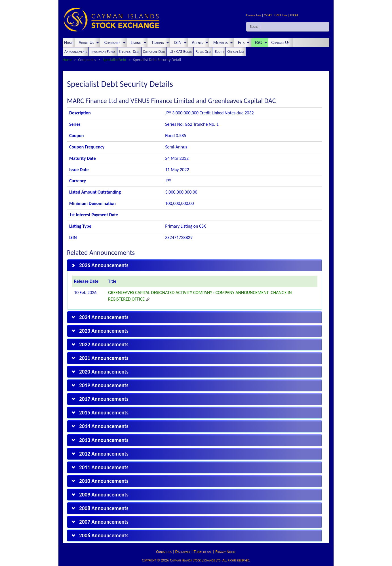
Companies (114, 42)
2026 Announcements (104, 265)
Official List (236, 52)
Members (222, 42)
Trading (159, 42)
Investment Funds (103, 52)
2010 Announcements (104, 481)
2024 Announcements (104, 317)
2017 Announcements (104, 399)
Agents (199, 42)
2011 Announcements (104, 467)
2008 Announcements (104, 508)
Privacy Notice (225, 552)
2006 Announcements (104, 535)
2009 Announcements (104, 495)
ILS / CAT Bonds (180, 52)
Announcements (76, 52)
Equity (219, 52)
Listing (137, 42)
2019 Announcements (104, 385)
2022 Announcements (104, 344)
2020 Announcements (104, 372)
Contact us (164, 552)
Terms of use (203, 552)
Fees (243, 42)
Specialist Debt (129, 52)
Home (69, 42)
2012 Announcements (104, 454)
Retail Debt (203, 52)
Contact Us (281, 42)
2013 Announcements (104, 440)
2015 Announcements (104, 413)
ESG (260, 42)
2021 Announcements (104, 358)
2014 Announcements (104, 426)
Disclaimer (183, 552)
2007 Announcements (104, 522)
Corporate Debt (154, 52)
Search (255, 27)
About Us (88, 42)
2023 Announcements (104, 331)
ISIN (179, 42)
